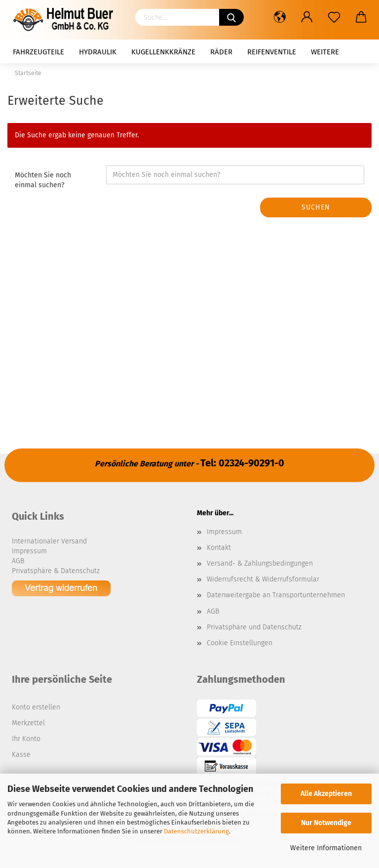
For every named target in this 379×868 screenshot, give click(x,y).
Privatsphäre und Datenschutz (254, 627)
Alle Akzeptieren (326, 794)
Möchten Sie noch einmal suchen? (43, 180)
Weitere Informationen (326, 848)
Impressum (224, 532)
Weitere (325, 52)
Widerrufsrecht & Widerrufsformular (263, 579)
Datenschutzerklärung (196, 831)
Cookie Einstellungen (240, 643)
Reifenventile (272, 52)
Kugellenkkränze (163, 52)
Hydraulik (98, 52)
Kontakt (219, 548)
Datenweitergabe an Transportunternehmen (276, 595)
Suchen (316, 207)
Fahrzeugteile (38, 52)
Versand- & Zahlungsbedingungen (260, 563)
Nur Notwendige (326, 823)
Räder (221, 52)
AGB (213, 611)
